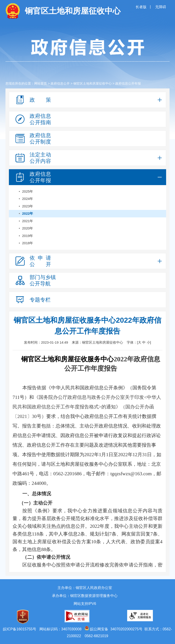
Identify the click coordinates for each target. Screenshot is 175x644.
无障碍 (161, 7)
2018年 (28, 243)
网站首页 (41, 83)
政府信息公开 (60, 83)
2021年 (28, 221)
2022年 (28, 213)
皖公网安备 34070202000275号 (113, 629)
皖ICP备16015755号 (20, 629)
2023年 (28, 206)
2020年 (28, 228)
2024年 (28, 199)
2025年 (28, 191)
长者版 (142, 7)
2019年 (28, 236)
